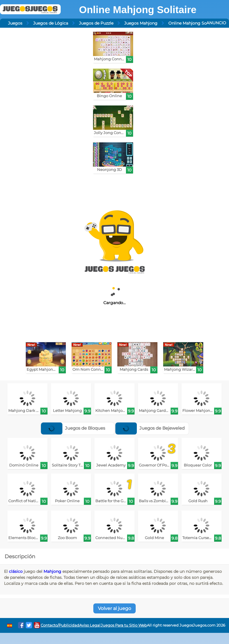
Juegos (15, 23)
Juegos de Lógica (51, 23)
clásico (16, 571)
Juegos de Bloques (73, 428)
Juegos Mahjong (141, 23)
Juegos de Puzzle (96, 23)
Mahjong (52, 571)
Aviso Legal (90, 625)
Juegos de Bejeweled (150, 428)
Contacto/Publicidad (60, 625)
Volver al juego (114, 608)
